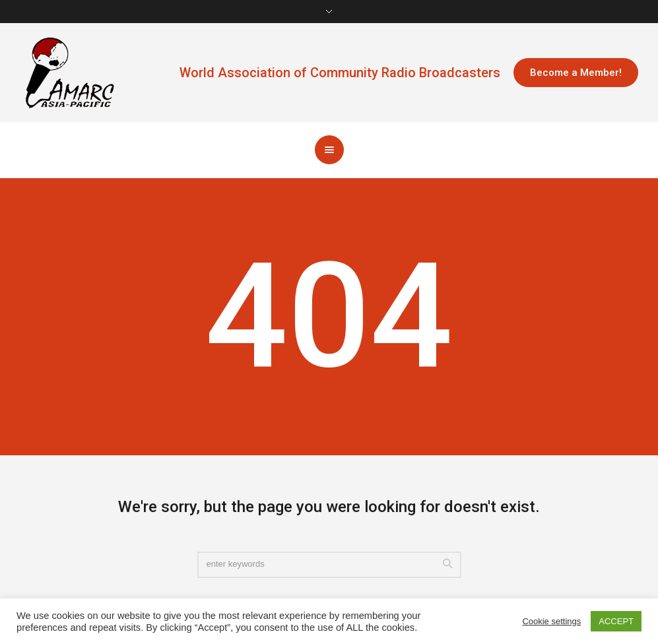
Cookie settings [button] (551, 621)
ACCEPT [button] (616, 621)
